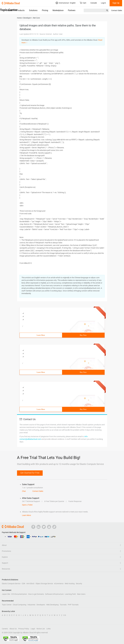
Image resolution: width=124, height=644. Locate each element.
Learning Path (70, 594)
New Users (81, 594)
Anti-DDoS (30, 584)
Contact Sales (117, 10)
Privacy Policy (24, 629)
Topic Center (7, 605)
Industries (31, 605)
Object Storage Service (44, 584)
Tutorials (63, 605)
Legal (33, 629)
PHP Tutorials (73, 605)
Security (79, 584)
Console (94, 3)
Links (48, 629)
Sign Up (116, 3)
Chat (24, 491)
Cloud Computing (20, 605)
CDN (23, 584)
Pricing (45, 10)
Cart (83, 3)
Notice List (41, 629)
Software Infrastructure (54, 594)
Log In (103, 3)
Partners (72, 10)
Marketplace (58, 10)
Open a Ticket (27, 505)
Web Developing (52, 605)
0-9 (65, 615)
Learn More (41, 335)
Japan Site (6, 594)
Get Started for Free (30, 473)
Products (21, 10)
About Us (13, 629)
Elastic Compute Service (11, 584)
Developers (41, 605)
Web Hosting (70, 584)
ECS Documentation (19, 594)
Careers (5, 629)
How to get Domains (36, 594)
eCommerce (59, 584)
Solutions (33, 10)
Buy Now (83, 335)
